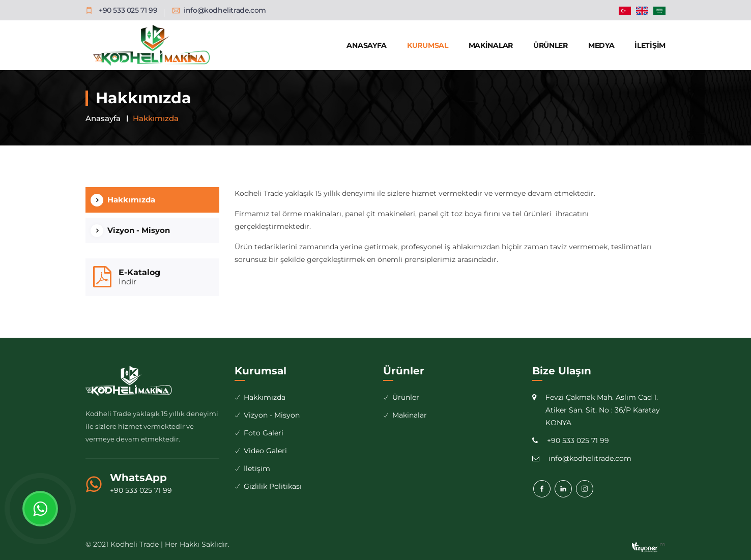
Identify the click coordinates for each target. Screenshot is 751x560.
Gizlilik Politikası (273, 486)
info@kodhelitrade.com (225, 10)
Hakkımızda (131, 200)
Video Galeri (265, 451)
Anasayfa (367, 45)
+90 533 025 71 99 (141, 490)
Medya (601, 45)
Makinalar (491, 45)
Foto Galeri (264, 433)
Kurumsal (428, 45)
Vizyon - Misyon (139, 230)
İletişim (650, 45)
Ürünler (551, 45)
